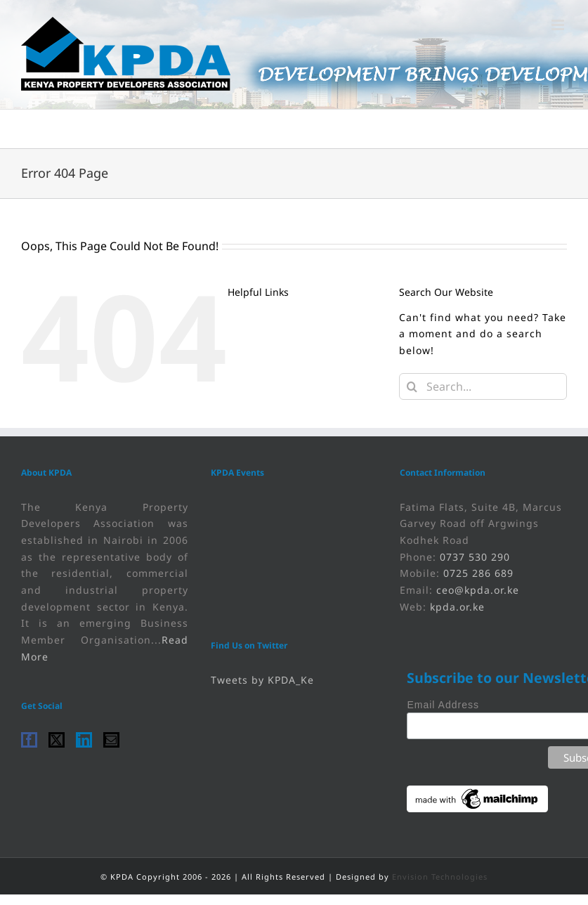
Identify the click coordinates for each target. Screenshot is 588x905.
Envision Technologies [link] (440, 877)
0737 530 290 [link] (475, 557)
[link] (126, 54)
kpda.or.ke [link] (457, 607)
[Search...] (483, 386)
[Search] (412, 386)
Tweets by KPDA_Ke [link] (262, 680)
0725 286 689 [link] (478, 573)
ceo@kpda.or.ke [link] (478, 590)
